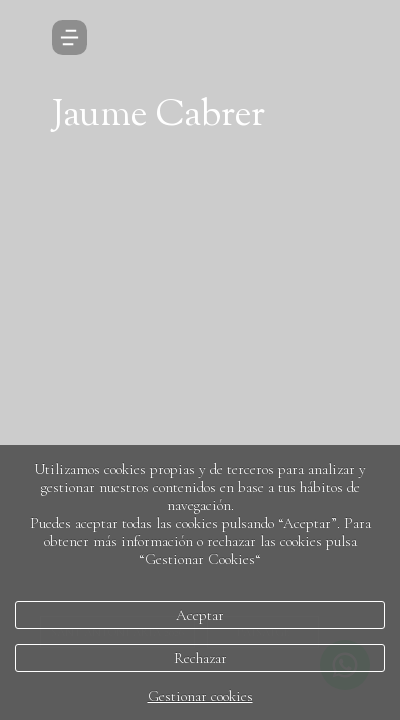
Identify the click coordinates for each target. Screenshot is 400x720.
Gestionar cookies (200, 696)
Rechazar (200, 658)
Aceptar (200, 615)
